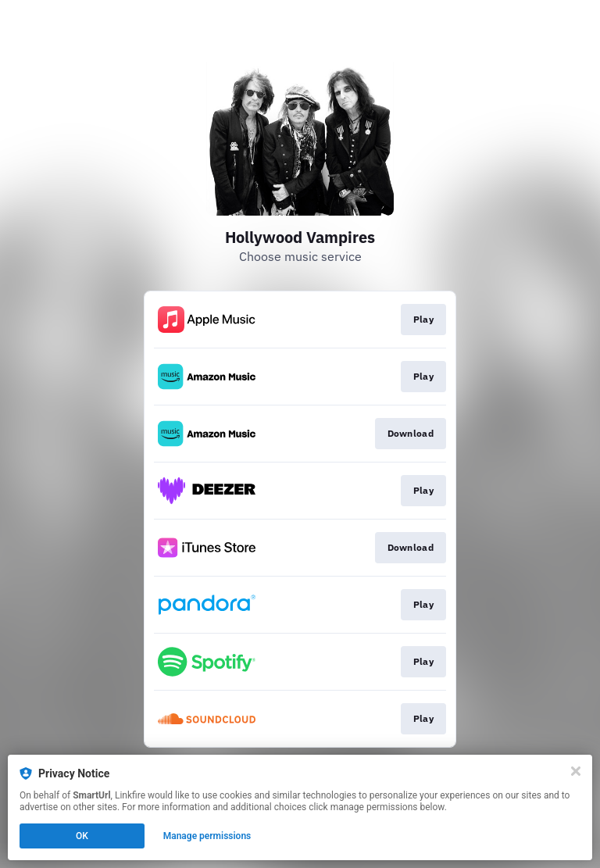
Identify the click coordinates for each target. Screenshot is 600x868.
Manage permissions (207, 836)
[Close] (576, 771)
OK (82, 836)
